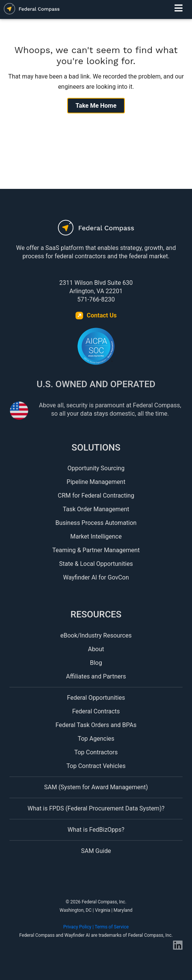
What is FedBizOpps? (96, 830)
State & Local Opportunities (96, 564)
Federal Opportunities (96, 698)
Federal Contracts (96, 711)
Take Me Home (96, 106)
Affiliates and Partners (96, 676)
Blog (96, 663)
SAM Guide (96, 851)
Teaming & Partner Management (96, 550)
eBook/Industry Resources (96, 635)
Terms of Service (112, 927)
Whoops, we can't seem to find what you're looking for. (96, 56)
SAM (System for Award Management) (96, 787)
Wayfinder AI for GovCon (96, 577)
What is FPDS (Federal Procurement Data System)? (96, 808)
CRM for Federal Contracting (96, 495)
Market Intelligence (96, 536)
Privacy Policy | (79, 927)
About (96, 649)
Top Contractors (96, 752)
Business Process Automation (96, 523)
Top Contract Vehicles (96, 766)
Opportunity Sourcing (96, 468)
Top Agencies (96, 739)
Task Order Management (96, 509)
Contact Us (102, 315)
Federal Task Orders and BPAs (96, 725)
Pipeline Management (96, 482)
